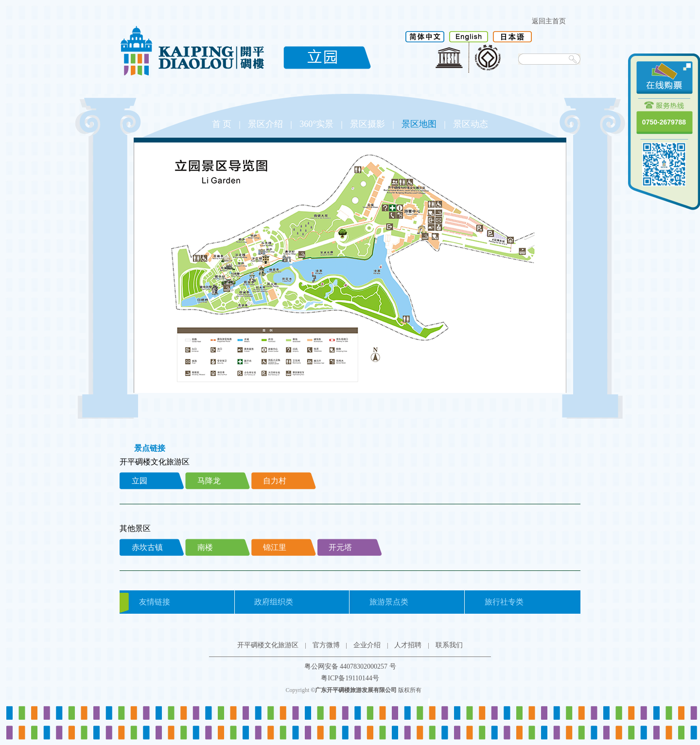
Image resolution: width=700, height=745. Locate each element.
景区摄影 (367, 124)
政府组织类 (274, 602)
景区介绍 (265, 124)
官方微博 (326, 645)
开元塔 (340, 547)
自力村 (275, 481)
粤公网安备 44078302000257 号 (350, 666)
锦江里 (275, 547)
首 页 (222, 124)
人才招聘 (408, 645)
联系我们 (449, 645)
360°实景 (316, 124)
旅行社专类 (504, 602)
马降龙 (209, 481)
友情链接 (155, 602)
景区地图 (419, 124)
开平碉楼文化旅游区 (268, 645)
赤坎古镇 (147, 547)
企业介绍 (367, 645)
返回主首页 (549, 21)
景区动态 (471, 124)
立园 (140, 481)
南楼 (205, 547)
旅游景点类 (389, 602)
